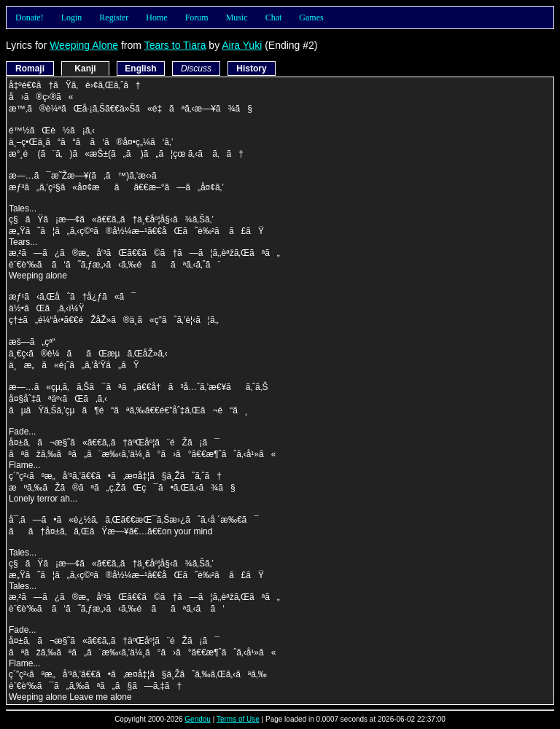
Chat (274, 17)
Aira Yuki (242, 45)
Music (237, 17)
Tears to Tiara (175, 45)
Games (311, 17)
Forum (197, 17)
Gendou (198, 719)
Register (114, 17)
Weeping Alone (84, 45)
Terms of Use (238, 719)
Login (72, 17)
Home (156, 17)
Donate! (30, 17)
